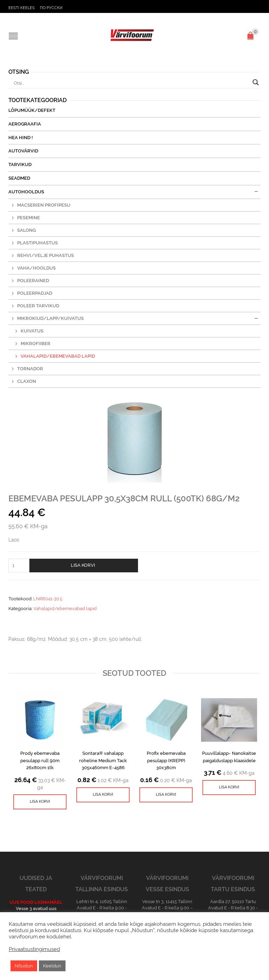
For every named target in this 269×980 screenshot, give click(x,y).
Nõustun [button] (24, 966)
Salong (26, 230)
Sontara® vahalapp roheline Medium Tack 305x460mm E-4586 (103, 760)
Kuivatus (32, 331)
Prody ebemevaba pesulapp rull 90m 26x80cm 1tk (40, 760)
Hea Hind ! (21, 138)
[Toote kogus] (19, 566)
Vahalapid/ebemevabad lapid (65, 609)
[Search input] (131, 83)
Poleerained (33, 281)
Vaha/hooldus (36, 268)
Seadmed (19, 178)
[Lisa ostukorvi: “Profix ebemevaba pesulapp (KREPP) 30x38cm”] (166, 795)
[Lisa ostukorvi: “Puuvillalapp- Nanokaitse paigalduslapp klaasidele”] (229, 788)
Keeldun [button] (52, 966)
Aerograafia (25, 124)
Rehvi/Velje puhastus (46, 255)
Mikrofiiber (36, 344)
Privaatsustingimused (34, 949)
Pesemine (29, 218)
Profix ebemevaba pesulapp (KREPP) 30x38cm (166, 760)
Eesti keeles (22, 8)
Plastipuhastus (37, 243)
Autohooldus (26, 192)
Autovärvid (23, 151)
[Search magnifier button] (256, 82)
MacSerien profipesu (44, 205)
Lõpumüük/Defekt (32, 110)
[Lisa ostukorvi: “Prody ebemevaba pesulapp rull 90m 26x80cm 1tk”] (40, 802)
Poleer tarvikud (38, 306)
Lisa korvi (83, 565)
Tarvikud (20, 164)
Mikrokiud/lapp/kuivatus (50, 318)
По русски (51, 8)
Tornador (30, 369)
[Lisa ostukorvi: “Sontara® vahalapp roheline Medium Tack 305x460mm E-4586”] (103, 795)
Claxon (27, 381)
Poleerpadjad (35, 293)
